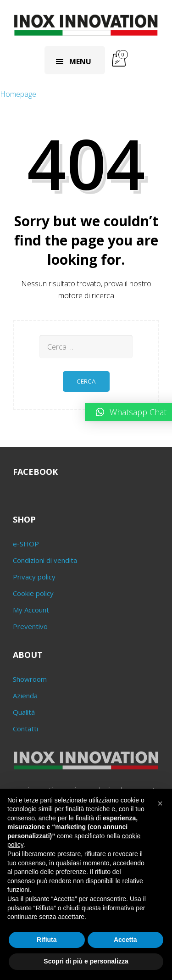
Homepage (18, 94)
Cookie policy (33, 593)
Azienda (25, 696)
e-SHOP (26, 544)
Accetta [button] (125, 940)
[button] (160, 803)
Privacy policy (34, 577)
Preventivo (30, 626)
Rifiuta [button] (47, 940)
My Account (31, 610)
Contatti (25, 729)
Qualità (24, 712)
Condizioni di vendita (45, 560)
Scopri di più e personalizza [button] (86, 961)
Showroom (30, 679)
